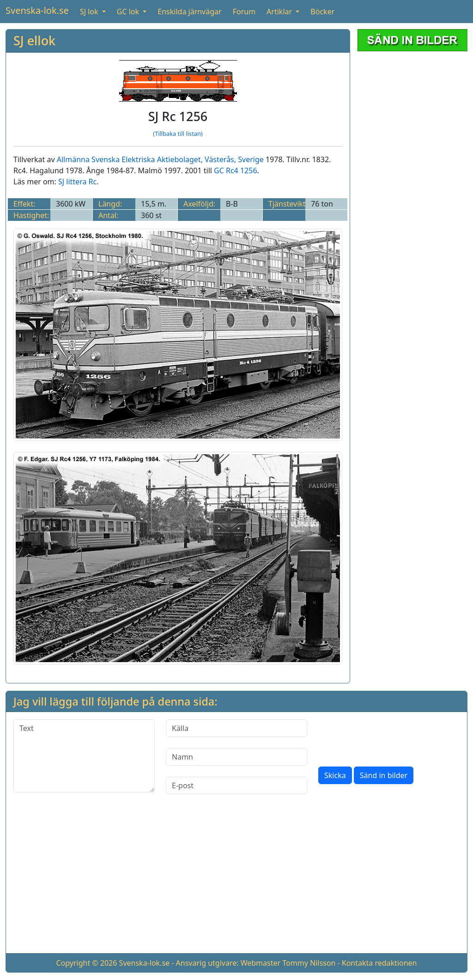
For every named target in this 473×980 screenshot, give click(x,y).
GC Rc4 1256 (235, 170)
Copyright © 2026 (86, 963)
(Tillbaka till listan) (178, 134)
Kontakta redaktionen (379, 963)
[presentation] (388, 737)
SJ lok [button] (90, 12)
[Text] (84, 756)
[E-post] (236, 785)
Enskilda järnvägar (189, 12)
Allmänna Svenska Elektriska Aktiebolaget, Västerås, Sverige (160, 159)
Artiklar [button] (280, 12)
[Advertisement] (412, 197)
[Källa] (236, 728)
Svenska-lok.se (37, 10)
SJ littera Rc (77, 182)
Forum (244, 12)
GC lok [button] (129, 12)
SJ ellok (34, 40)
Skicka (335, 775)
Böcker (322, 12)
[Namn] (236, 757)
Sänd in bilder (384, 775)
